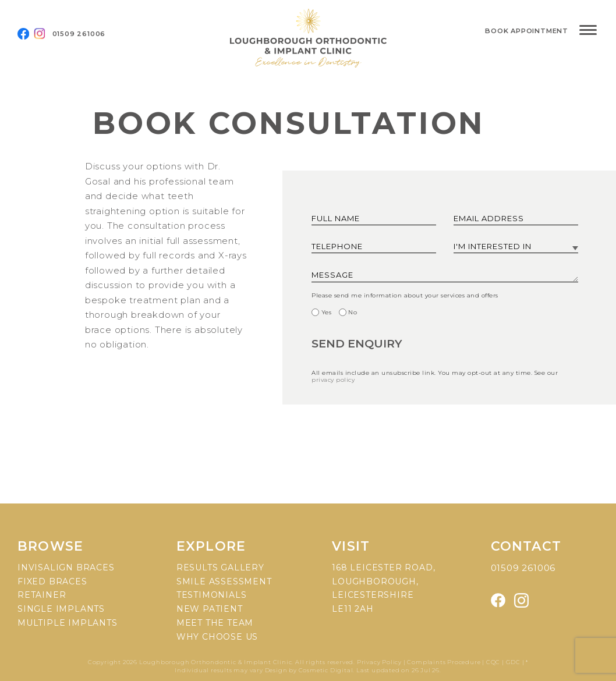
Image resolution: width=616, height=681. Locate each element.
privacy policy (333, 380)
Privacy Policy (380, 662)
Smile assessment (224, 581)
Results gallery (220, 567)
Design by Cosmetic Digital (309, 670)
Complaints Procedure (444, 662)
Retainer (42, 595)
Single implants (61, 609)
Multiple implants (68, 623)
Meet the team (215, 623)
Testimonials (212, 595)
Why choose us (217, 637)
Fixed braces (52, 581)
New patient (210, 609)
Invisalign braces (66, 567)
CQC (493, 662)
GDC (513, 662)
